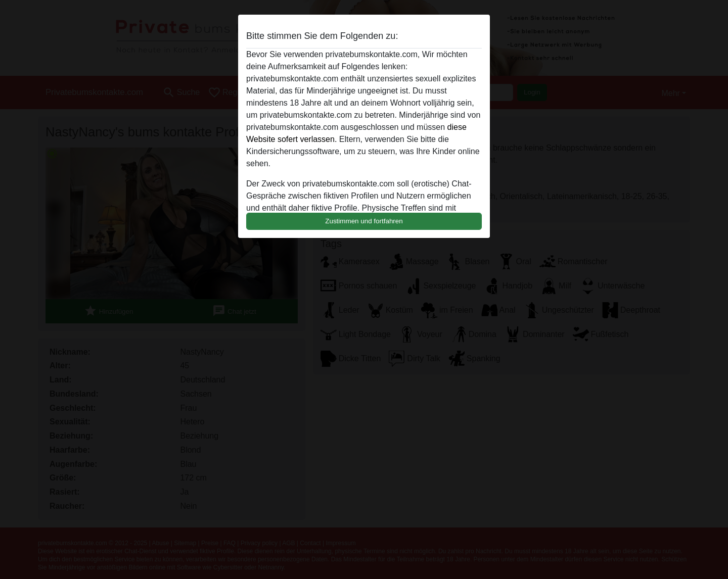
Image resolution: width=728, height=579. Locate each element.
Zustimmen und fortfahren (364, 221)
